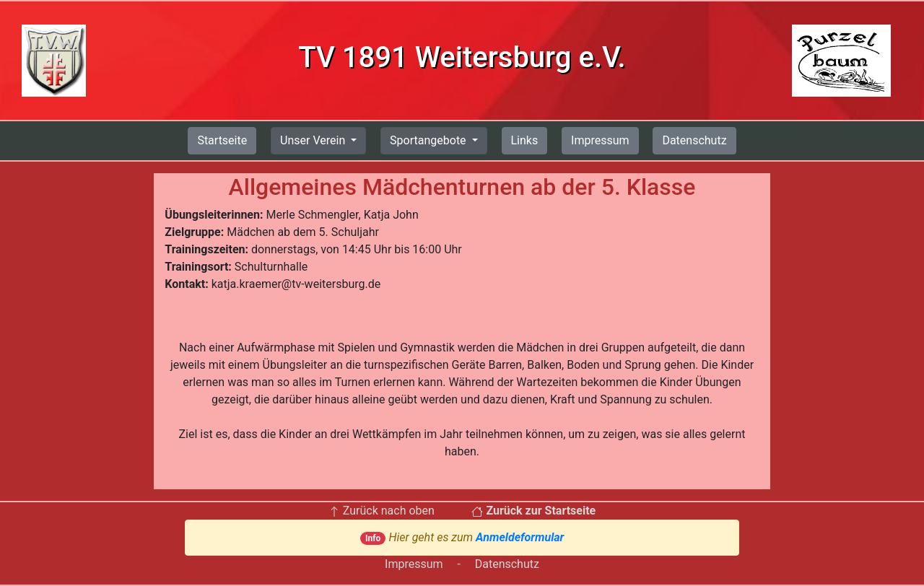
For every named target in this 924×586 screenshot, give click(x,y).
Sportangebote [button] (429, 140)
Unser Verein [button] (314, 140)
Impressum (600, 140)
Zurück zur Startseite (533, 511)
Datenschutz (694, 140)
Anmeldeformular (520, 537)
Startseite (222, 140)
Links (525, 140)
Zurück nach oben (382, 511)
